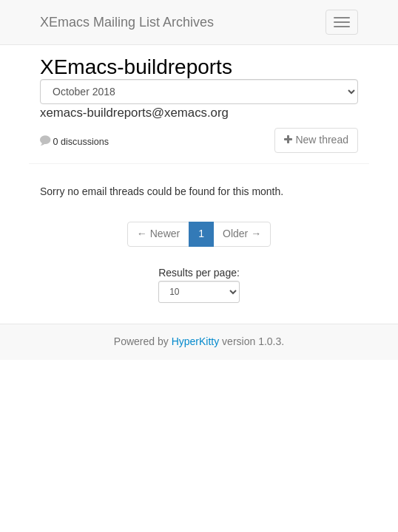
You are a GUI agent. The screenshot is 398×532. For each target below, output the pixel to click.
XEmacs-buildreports (136, 67)
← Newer (158, 233)
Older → (242, 233)
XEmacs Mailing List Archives (127, 22)
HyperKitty (196, 341)
